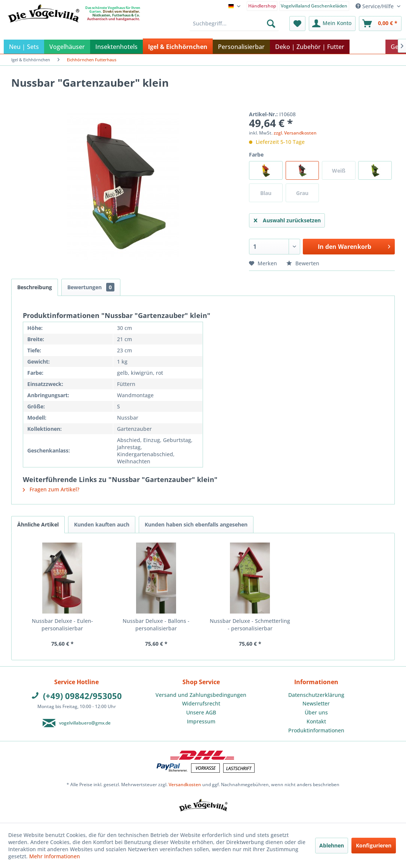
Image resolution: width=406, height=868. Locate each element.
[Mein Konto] (332, 24)
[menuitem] (262, 5)
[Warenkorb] (380, 24)
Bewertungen (91, 287)
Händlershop (262, 6)
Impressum (201, 721)
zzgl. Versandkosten (295, 133)
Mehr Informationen (55, 856)
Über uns (316, 712)
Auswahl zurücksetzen (287, 219)
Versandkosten (185, 784)
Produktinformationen (316, 730)
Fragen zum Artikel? (51, 489)
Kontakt (316, 721)
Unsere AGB (201, 712)
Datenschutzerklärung (316, 695)
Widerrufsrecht (201, 703)
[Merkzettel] (297, 24)
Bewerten (303, 263)
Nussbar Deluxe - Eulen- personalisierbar (62, 625)
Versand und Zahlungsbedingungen (201, 695)
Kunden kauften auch (102, 524)
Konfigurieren (374, 845)
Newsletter (316, 703)
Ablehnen (332, 845)
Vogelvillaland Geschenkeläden (314, 6)
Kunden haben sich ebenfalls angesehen (196, 524)
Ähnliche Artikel (38, 524)
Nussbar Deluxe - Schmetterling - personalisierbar (250, 625)
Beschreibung (35, 287)
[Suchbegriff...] (234, 24)
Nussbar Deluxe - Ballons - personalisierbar (156, 625)
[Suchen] (271, 24)
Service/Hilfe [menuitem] (375, 6)
